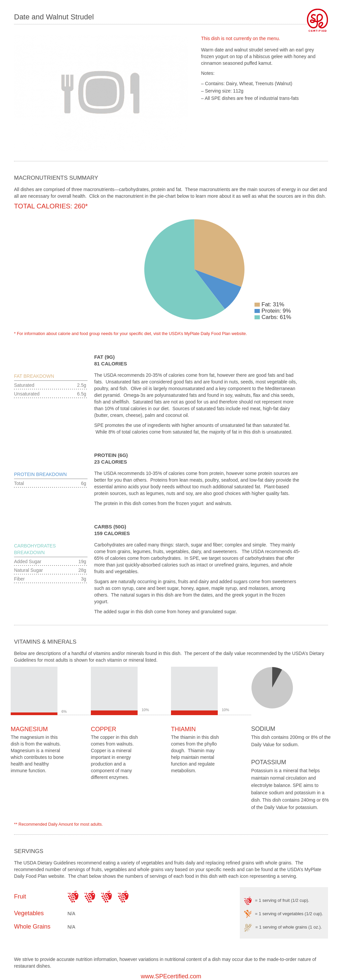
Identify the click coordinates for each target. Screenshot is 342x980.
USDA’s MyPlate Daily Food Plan (199, 334)
